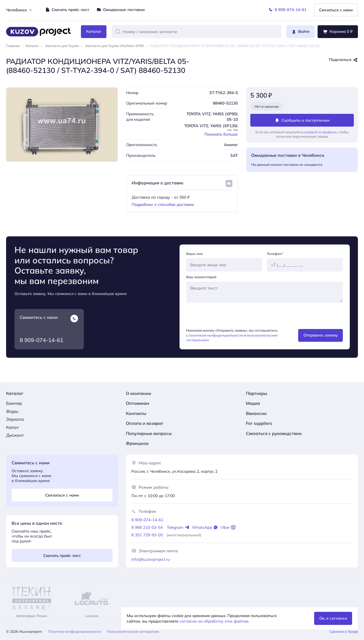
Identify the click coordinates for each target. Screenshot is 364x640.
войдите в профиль (321, 132)
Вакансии (256, 413)
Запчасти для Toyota (62, 46)
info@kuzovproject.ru (151, 559)
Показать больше (221, 134)
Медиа (253, 403)
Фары (12, 411)
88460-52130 (225, 103)
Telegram (178, 527)
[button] (118, 32)
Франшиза (137, 443)
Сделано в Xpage (344, 631)
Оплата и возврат (145, 423)
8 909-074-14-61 (41, 340)
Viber (228, 527)
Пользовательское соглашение (133, 631)
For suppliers (259, 423)
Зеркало (15, 419)
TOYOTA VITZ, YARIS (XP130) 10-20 (211, 128)
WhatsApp (205, 527)
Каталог (32, 46)
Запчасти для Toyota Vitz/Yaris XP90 (114, 46)
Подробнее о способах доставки (163, 204)
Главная (13, 46)
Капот (12, 427)
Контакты (136, 413)
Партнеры (257, 393)
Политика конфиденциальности (75, 631)
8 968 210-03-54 (147, 527)
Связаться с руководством (274, 433)
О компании (138, 393)
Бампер (14, 403)
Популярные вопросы (149, 433)
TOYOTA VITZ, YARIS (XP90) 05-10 (212, 116)
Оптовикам (137, 403)
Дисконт (15, 435)
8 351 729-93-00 (147, 535)
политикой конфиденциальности (216, 335)
